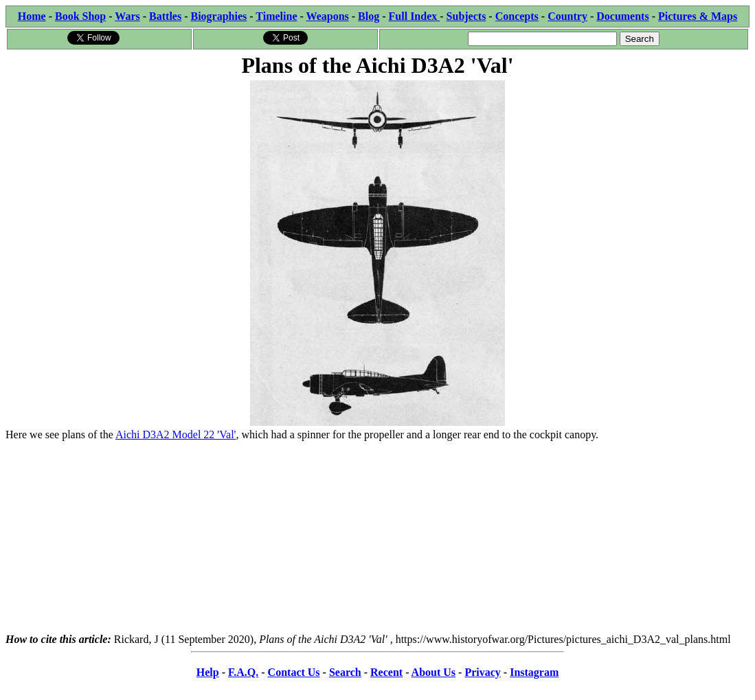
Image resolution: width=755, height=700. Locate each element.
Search (345, 672)
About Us (433, 672)
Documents (622, 16)
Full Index (415, 16)
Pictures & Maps (698, 16)
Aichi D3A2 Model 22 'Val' (176, 434)
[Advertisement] (377, 537)
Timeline (276, 16)
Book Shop (80, 16)
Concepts (517, 16)
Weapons (328, 16)
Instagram (534, 672)
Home (32, 16)
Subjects (466, 16)
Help (208, 672)
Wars (127, 16)
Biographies (218, 16)
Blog (369, 16)
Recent (386, 672)
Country (567, 16)
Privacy (482, 672)
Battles (165, 16)
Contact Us (294, 672)
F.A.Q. (243, 672)
